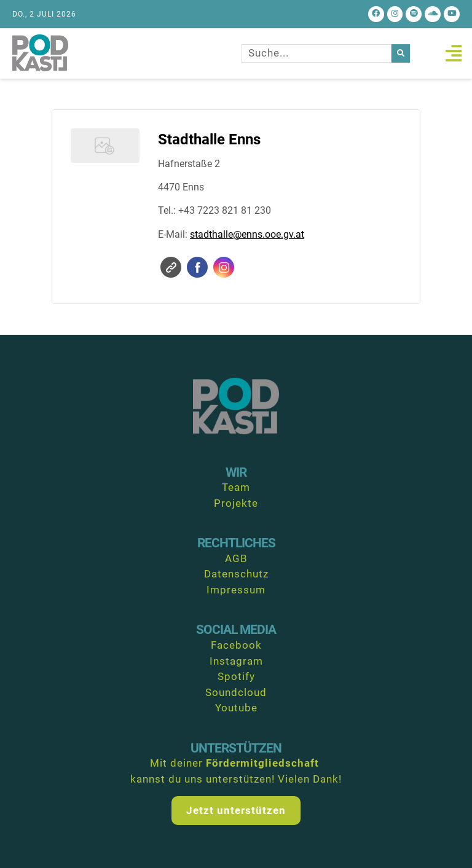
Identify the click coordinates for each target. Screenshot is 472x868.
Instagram (224, 268)
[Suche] (401, 53)
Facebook (198, 268)
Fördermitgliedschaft (262, 763)
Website (171, 268)
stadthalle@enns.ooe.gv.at (247, 234)
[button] (453, 53)
